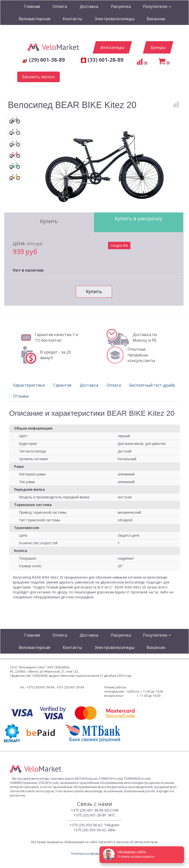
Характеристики (29, 385)
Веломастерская (34, 19)
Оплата (60, 6)
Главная (32, 6)
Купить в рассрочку (138, 218)
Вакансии (156, 19)
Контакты (72, 19)
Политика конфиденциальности (94, 854)
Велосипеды (112, 47)
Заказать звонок (39, 77)
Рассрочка (121, 6)
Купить (49, 221)
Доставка (89, 6)
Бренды (158, 47)
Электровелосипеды (114, 19)
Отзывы (21, 396)
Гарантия (62, 385)
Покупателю (157, 6)
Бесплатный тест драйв (152, 385)
